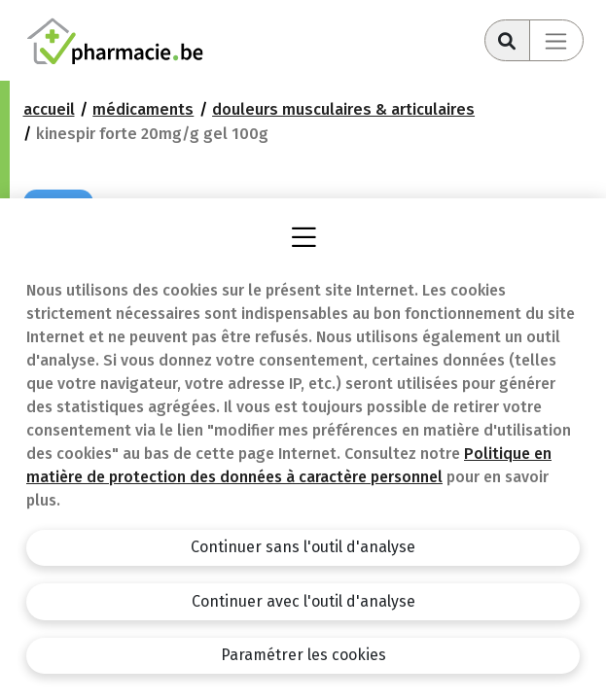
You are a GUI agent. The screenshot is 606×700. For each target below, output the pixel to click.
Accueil (49, 109)
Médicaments (143, 109)
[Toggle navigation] (556, 40)
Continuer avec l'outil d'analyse (303, 601)
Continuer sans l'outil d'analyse (303, 547)
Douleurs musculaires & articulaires (343, 109)
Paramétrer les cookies (303, 655)
